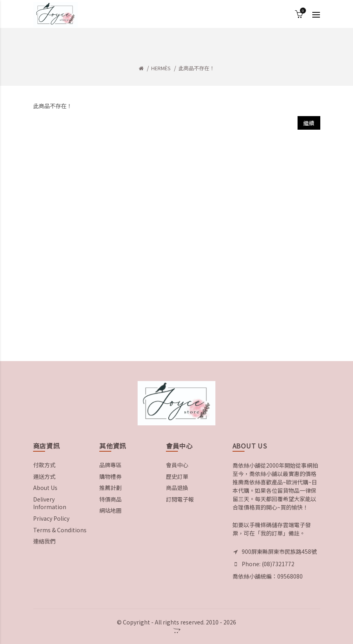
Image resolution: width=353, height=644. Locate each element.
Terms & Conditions (60, 530)
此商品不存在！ (196, 68)
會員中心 (177, 465)
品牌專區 (110, 465)
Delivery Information (50, 503)
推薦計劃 (110, 488)
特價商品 (110, 499)
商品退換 (177, 488)
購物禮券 (110, 476)
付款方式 (44, 465)
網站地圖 (110, 510)
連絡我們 (44, 541)
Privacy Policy (51, 518)
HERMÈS (161, 68)
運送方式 (44, 476)
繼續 (309, 123)
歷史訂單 (177, 476)
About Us (45, 488)
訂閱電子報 (180, 499)
